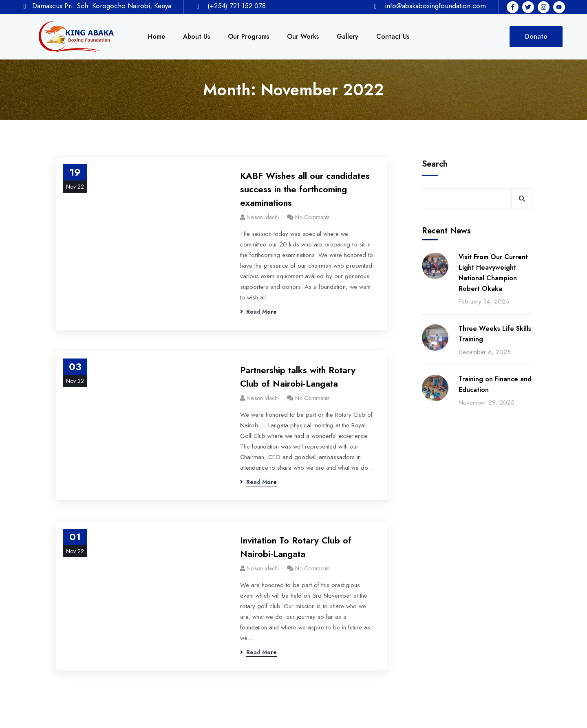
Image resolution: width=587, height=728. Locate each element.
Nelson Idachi (263, 217)
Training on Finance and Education (495, 384)
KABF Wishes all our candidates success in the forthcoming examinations (305, 189)
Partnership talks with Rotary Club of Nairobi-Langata (298, 377)
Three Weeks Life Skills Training (495, 334)
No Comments (312, 217)
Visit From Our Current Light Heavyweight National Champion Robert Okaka (493, 273)
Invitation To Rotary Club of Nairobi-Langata (296, 547)
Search (435, 164)
